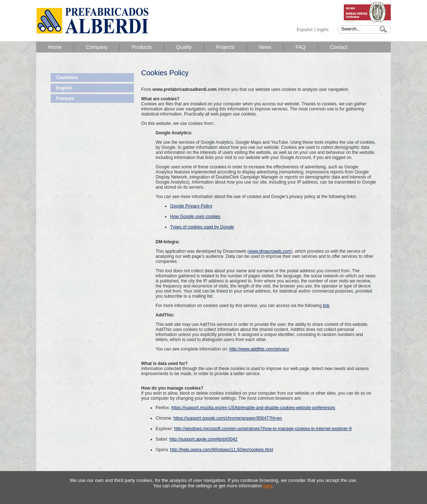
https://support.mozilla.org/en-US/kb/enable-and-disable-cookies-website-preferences (253, 408)
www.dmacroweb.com (270, 251)
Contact (339, 47)
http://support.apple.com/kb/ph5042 (203, 439)
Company (97, 47)
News (265, 47)
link (326, 306)
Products (142, 47)
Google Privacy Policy (191, 206)
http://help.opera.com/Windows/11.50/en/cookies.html (222, 450)
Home (55, 47)
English (64, 88)
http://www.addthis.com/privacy (259, 349)
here (268, 486)
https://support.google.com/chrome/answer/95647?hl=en (228, 418)
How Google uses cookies (195, 217)
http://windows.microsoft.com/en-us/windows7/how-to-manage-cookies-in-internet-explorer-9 (263, 429)
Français (65, 98)
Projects (225, 47)
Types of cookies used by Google (202, 227)
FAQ (301, 47)
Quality (184, 47)
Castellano (67, 77)
